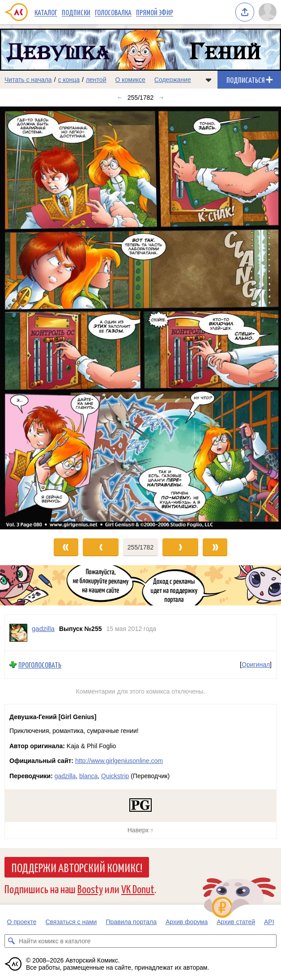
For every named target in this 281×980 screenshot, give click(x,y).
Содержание (173, 80)
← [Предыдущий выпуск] (120, 98)
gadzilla (65, 776)
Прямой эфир (155, 12)
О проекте (21, 922)
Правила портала (131, 922)
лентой (96, 80)
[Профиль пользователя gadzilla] (18, 633)
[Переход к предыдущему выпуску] (35, 318)
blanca (88, 776)
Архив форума (187, 922)
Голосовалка (113, 12)
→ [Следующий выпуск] (161, 98)
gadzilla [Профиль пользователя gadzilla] (43, 628)
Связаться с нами (71, 922)
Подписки (76, 12)
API (269, 922)
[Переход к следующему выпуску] (140, 318)
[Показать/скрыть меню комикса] (209, 80)
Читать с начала (28, 80)
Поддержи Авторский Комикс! (77, 867)
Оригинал (256, 665)
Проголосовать (40, 665)
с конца (69, 80)
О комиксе (130, 80)
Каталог (46, 12)
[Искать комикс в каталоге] (11, 941)
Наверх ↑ (140, 830)
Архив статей (236, 922)
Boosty (90, 888)
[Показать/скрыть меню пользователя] (268, 12)
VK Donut (138, 888)
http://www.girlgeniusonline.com (119, 761)
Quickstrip (115, 776)
